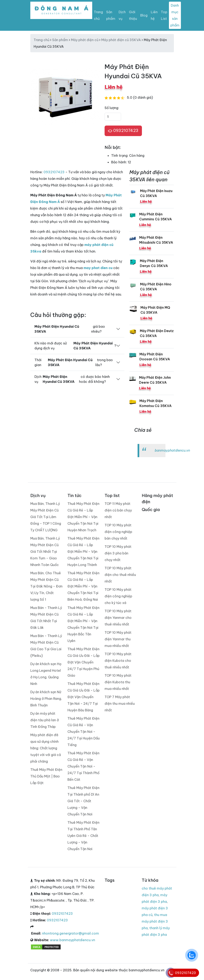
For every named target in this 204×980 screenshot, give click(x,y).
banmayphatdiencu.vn (172, 450)
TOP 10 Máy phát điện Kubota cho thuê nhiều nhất (118, 661)
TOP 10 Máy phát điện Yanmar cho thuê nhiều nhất (118, 618)
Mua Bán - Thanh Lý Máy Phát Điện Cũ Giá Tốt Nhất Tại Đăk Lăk (46, 618)
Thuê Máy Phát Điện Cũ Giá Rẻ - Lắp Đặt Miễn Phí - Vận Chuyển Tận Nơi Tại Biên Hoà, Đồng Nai (83, 586)
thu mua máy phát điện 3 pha (155, 921)
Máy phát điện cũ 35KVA (121, 40)
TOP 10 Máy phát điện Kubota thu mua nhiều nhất (118, 682)
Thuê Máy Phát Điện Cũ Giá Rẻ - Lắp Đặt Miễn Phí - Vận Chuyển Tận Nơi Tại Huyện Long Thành (83, 552)
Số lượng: (112, 108)
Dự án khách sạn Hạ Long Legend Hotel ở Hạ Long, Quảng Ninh (46, 674)
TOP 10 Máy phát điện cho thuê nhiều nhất (120, 575)
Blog (144, 15)
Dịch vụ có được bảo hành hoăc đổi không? (72, 379)
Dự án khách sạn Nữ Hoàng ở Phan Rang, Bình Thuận (46, 699)
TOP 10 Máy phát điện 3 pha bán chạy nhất (118, 553)
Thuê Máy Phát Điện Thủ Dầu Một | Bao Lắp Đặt (46, 776)
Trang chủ (98, 15)
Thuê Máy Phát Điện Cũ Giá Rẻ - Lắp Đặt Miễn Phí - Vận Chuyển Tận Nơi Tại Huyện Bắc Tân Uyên (83, 624)
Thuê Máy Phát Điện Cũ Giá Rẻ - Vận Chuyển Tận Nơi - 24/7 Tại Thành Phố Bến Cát (83, 766)
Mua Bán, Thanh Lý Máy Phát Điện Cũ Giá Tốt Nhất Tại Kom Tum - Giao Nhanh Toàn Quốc (45, 552)
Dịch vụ (122, 15)
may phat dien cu (98, 268)
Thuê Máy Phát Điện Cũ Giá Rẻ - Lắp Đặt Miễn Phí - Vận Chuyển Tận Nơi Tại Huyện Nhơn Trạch (83, 517)
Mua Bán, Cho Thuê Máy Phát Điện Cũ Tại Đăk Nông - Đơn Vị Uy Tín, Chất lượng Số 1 (46, 586)
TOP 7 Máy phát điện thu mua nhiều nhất (120, 704)
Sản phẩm (111, 15)
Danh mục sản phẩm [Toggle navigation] (175, 15)
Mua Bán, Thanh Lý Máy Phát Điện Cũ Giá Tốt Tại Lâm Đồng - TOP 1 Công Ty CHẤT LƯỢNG (46, 517)
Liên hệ (154, 15)
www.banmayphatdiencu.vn (73, 940)
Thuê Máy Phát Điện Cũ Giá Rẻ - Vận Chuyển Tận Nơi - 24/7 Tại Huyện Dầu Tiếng (84, 732)
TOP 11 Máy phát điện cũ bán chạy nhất (118, 510)
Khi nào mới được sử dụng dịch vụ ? (75, 346)
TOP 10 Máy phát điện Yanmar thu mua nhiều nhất (118, 639)
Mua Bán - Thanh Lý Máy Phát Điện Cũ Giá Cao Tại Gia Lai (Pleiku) (46, 646)
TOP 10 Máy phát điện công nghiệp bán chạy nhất (118, 532)
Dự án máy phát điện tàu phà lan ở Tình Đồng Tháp (45, 720)
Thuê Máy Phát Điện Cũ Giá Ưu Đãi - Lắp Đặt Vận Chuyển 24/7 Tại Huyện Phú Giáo (84, 662)
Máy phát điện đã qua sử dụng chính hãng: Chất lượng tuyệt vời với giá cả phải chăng (46, 748)
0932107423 (123, 131)
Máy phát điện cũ (85, 40)
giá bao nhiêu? (70, 329)
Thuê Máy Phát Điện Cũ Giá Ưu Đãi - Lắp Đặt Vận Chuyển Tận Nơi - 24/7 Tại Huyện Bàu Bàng (84, 697)
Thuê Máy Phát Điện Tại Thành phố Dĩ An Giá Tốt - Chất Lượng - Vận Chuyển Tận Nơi (83, 801)
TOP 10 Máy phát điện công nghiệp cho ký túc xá (118, 596)
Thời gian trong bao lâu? (74, 362)
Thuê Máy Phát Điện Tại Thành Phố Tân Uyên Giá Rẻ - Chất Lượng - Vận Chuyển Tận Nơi (83, 836)
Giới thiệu (133, 15)
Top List (164, 15)
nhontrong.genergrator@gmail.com (71, 933)
